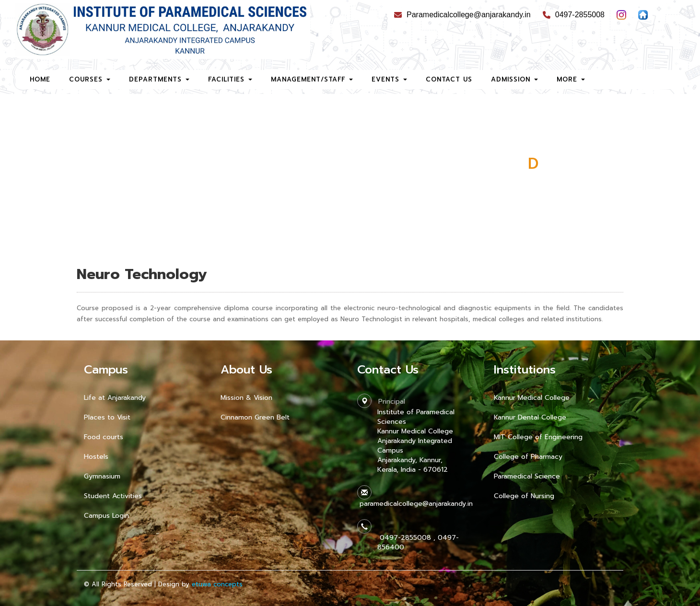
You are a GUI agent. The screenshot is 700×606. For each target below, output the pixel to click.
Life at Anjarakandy (115, 398)
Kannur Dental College (530, 417)
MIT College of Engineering (538, 437)
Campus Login (106, 516)
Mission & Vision (246, 398)
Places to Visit (107, 417)
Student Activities (113, 496)
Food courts (104, 437)
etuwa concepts (217, 584)
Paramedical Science (527, 476)
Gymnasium (102, 476)
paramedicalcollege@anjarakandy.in (415, 504)
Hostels (96, 457)
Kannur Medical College (532, 398)
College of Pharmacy (528, 457)
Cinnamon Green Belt (255, 417)
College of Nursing (524, 496)
